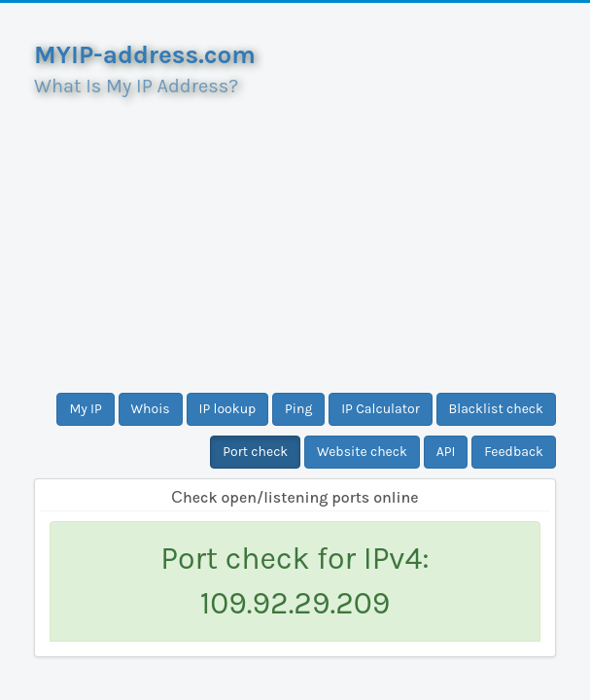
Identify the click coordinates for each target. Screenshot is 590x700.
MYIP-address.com (145, 55)
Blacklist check (496, 409)
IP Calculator (381, 409)
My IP (85, 409)
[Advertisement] (295, 237)
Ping (298, 409)
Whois (151, 409)
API (446, 452)
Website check (362, 452)
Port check (255, 452)
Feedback (514, 452)
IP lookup (228, 409)
